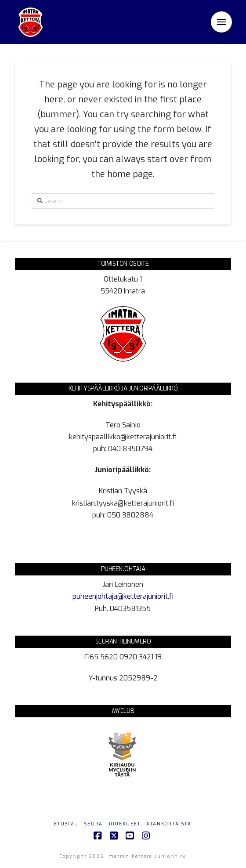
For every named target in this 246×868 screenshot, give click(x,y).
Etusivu (66, 824)
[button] (221, 22)
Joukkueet (125, 824)
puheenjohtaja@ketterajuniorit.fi (123, 596)
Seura (94, 824)
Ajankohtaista (169, 824)
